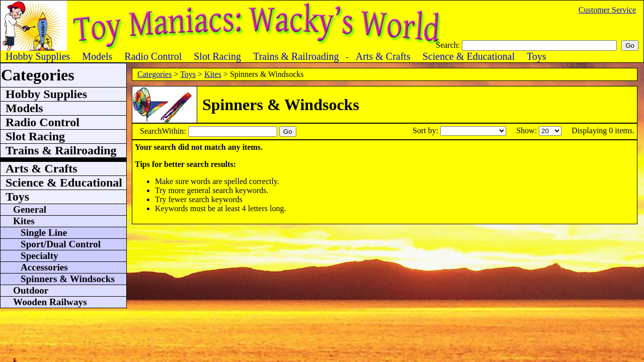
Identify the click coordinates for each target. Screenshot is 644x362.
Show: (528, 130)
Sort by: (426, 130)
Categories (154, 74)
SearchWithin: (164, 131)
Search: (449, 45)
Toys (188, 74)
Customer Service (607, 10)
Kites (213, 74)
